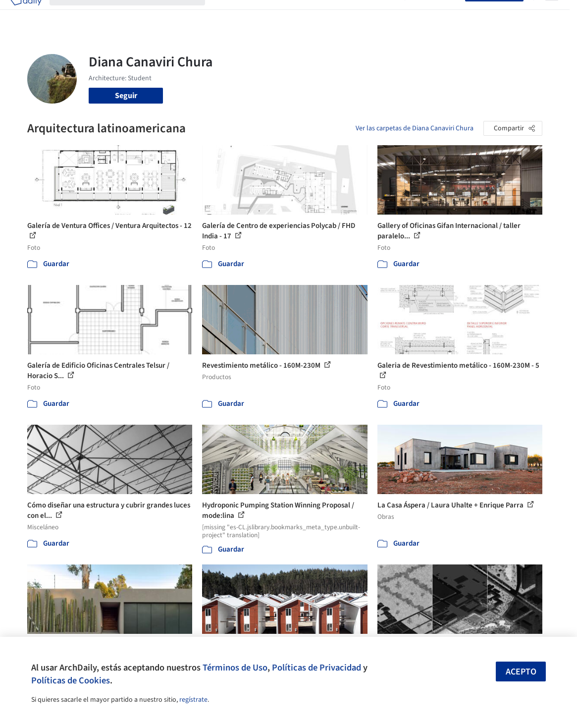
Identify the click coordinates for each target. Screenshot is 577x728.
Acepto (521, 672)
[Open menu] (552, 14)
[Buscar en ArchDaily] (135, 14)
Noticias (354, 14)
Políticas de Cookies (71, 680)
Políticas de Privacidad (316, 668)
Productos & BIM (306, 14)
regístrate (193, 700)
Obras (223, 14)
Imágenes (256, 14)
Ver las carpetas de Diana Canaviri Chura (415, 128)
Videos (385, 14)
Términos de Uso (235, 668)
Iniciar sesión (437, 14)
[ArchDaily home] (26, 14)
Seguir (126, 96)
